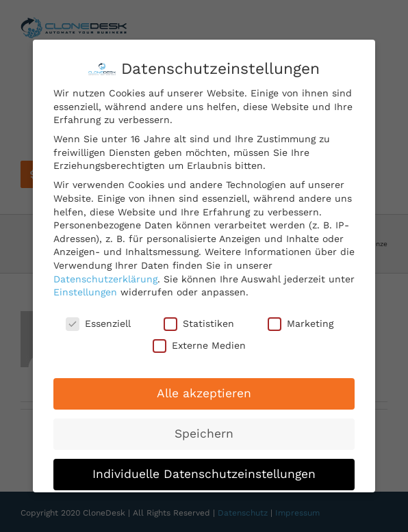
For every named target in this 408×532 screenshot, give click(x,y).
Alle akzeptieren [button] (204, 393)
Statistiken (199, 324)
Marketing (301, 324)
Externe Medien (199, 346)
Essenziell (98, 324)
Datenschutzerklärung (105, 279)
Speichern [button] (204, 434)
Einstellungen (85, 292)
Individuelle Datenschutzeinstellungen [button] (204, 474)
